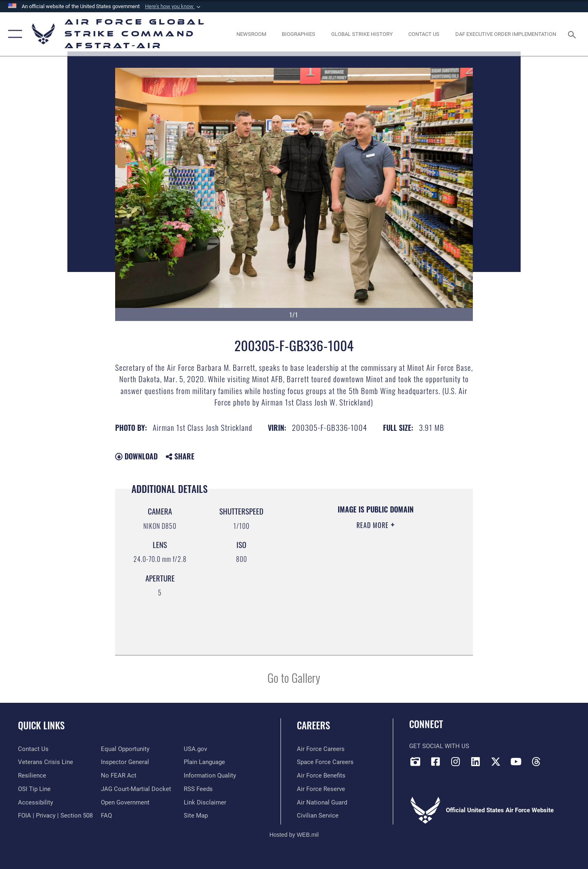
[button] (174, 7)
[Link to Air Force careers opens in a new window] (321, 749)
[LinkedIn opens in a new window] (476, 762)
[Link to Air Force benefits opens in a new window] (321, 775)
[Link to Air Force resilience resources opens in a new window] (32, 775)
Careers (313, 725)
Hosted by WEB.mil (294, 835)
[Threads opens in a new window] (536, 762)
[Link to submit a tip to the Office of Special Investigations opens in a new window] (34, 789)
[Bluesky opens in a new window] (556, 759)
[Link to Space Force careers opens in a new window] (325, 762)
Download (136, 456)
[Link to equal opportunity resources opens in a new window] (125, 749)
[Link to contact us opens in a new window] (33, 749)
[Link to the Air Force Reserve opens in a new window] (321, 789)
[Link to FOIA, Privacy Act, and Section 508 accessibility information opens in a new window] (55, 816)
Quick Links (41, 725)
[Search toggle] (573, 34)
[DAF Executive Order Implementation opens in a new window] (506, 34)
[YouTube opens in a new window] (516, 762)
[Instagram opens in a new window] (456, 762)
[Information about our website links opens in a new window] (205, 802)
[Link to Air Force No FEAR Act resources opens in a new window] (119, 775)
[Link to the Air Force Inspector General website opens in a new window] (125, 762)
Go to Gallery (294, 677)
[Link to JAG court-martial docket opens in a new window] (136, 789)
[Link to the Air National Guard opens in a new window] (322, 802)
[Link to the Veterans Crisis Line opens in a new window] (46, 762)
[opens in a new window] (36, 802)
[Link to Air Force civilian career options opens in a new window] (318, 816)
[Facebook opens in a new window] (435, 762)
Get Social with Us (439, 746)
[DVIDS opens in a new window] (415, 762)
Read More (374, 525)
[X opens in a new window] (496, 762)
